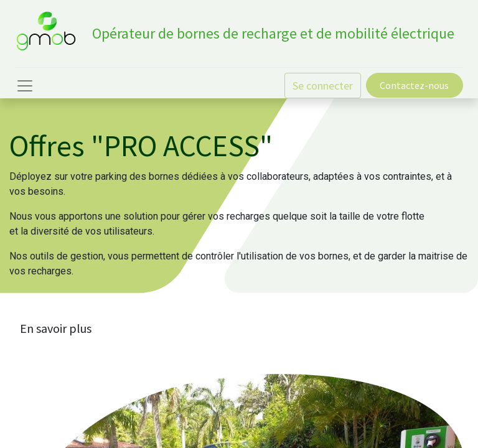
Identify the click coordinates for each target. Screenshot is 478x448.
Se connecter (323, 86)
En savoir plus (56, 328)
